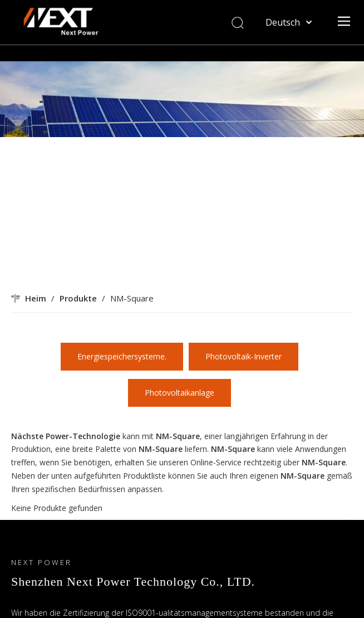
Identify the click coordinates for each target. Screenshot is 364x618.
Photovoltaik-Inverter (244, 356)
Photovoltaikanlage (179, 393)
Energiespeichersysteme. (122, 356)
